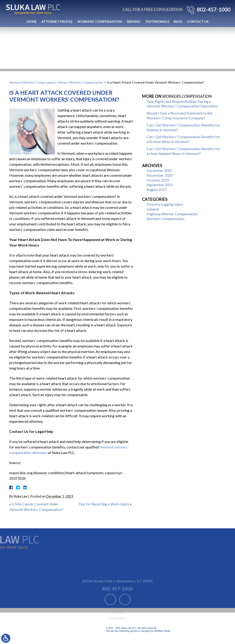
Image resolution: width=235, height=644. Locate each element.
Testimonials (157, 21)
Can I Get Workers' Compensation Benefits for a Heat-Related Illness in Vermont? (183, 151)
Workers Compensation (86, 82)
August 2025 (157, 189)
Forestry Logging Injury (165, 204)
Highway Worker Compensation (172, 214)
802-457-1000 (214, 10)
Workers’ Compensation (100, 21)
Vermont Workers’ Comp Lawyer (32, 82)
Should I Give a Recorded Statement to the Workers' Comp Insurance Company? (180, 115)
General (153, 209)
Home (32, 21)
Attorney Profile (57, 21)
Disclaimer (117, 626)
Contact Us (198, 21)
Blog (178, 21)
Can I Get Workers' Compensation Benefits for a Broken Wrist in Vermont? (183, 139)
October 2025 (158, 180)
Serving (133, 21)
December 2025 (159, 170)
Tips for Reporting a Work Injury (104, 504)
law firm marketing (120, 631)
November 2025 (160, 175)
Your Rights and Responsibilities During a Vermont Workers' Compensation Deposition (182, 104)
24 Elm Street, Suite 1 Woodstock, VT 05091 (117, 589)
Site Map (117, 620)
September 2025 (160, 185)
